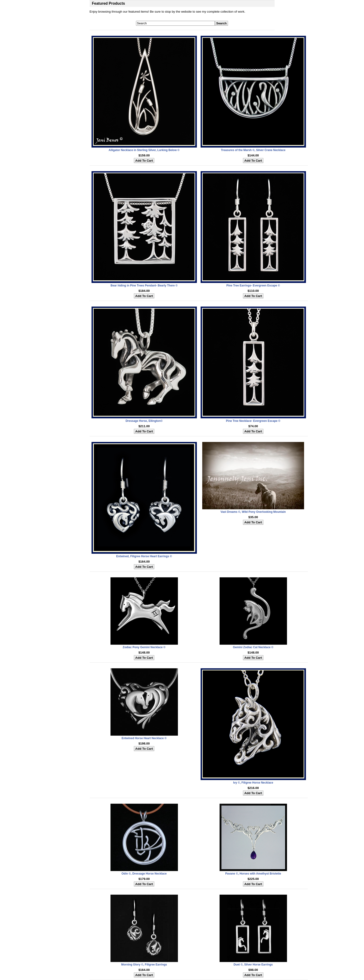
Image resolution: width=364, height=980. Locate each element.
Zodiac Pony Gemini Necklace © (144, 647)
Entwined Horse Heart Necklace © (144, 738)
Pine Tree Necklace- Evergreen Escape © (253, 421)
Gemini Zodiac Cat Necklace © (253, 647)
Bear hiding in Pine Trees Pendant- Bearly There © (144, 286)
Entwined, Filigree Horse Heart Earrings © (144, 556)
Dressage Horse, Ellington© (144, 421)
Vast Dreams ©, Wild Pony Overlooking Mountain (253, 512)
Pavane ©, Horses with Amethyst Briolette (253, 874)
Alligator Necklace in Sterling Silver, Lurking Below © (144, 150)
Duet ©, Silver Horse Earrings (253, 965)
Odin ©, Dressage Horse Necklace (144, 874)
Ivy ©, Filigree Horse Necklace (253, 783)
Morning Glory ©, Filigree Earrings (144, 965)
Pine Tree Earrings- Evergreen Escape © (253, 286)
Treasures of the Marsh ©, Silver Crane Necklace (253, 150)
